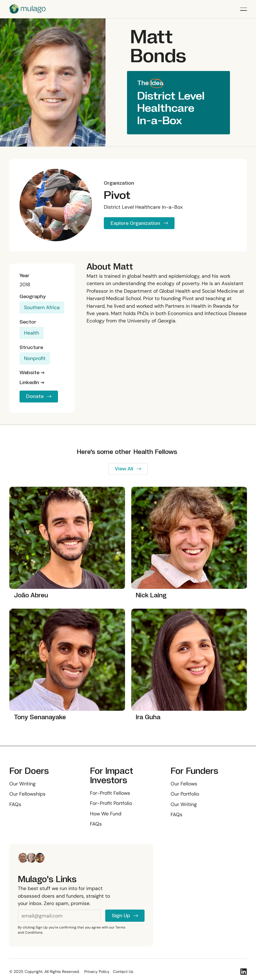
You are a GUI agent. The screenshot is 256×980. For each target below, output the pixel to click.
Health (32, 333)
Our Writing (22, 783)
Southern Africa (42, 307)
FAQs (15, 804)
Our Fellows (184, 783)
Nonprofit (35, 358)
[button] (243, 9)
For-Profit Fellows (110, 793)
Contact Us (123, 972)
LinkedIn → (32, 383)
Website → (32, 373)
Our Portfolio (185, 794)
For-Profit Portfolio (111, 803)
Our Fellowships (27, 794)
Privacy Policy (97, 972)
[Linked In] (244, 972)
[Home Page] (27, 9)
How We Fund (106, 814)
